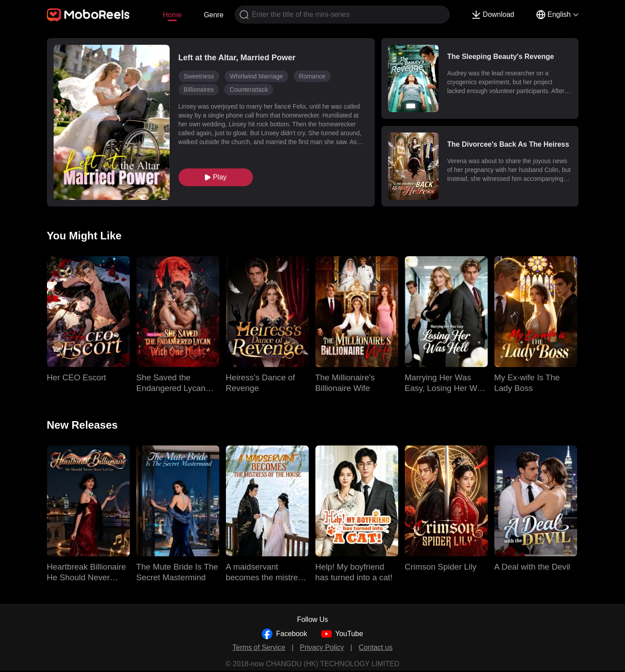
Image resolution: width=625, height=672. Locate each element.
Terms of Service (259, 647)
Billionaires (199, 90)
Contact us (376, 647)
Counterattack (249, 90)
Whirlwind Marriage (256, 76)
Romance (312, 76)
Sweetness (199, 76)
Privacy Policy (322, 647)
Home (172, 15)
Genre (214, 15)
